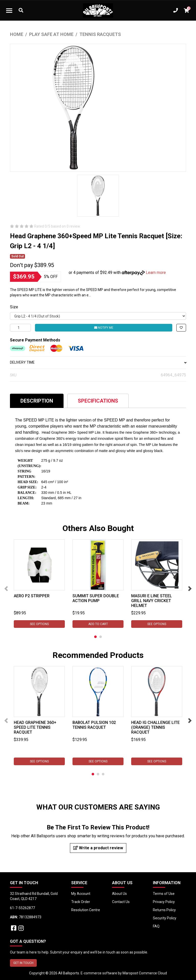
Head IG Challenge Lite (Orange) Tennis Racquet (155, 727)
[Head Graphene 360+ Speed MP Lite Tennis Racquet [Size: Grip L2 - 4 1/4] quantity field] (20, 328)
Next (190, 589)
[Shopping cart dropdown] (186, 10)
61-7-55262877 (22, 908)
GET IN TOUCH (23, 963)
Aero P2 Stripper (32, 596)
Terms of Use (164, 894)
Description (37, 401)
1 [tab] (95, 637)
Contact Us (121, 902)
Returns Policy (164, 910)
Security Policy (165, 918)
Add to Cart (98, 624)
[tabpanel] (39, 584)
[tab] (37, 401)
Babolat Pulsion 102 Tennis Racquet (94, 725)
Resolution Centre (86, 910)
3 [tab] (103, 774)
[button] (181, 328)
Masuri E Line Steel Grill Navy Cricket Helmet (152, 601)
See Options (39, 624)
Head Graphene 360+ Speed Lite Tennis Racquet (35, 727)
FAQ (156, 926)
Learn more (156, 273)
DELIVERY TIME (98, 362)
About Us (119, 894)
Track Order (81, 902)
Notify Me (104, 328)
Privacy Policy (164, 902)
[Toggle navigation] (9, 10)
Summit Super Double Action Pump (96, 598)
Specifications (98, 401)
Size (14, 307)
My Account (81, 894)
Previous (6, 589)
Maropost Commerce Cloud (145, 973)
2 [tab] (101, 637)
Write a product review (98, 848)
